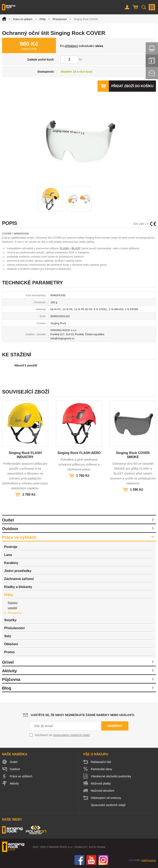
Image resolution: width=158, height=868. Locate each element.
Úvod (4, 19)
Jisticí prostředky (18, 571)
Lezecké (12, 608)
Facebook (79, 860)
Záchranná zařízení (19, 579)
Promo (9, 652)
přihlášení (71, 46)
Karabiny (11, 563)
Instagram (103, 860)
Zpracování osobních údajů (108, 805)
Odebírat (115, 726)
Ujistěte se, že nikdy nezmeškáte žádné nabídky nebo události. (83, 715)
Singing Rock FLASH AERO (79, 453)
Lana (8, 555)
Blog (7, 688)
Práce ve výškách (23, 19)
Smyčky (10, 620)
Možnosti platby (101, 783)
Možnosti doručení (103, 791)
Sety (8, 636)
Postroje (11, 547)
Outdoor (10, 529)
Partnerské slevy (102, 769)
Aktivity (9, 671)
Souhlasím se (62, 735)
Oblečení (11, 644)
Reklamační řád (101, 762)
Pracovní (13, 603)
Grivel (8, 662)
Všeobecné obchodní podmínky (111, 776)
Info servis (152, 61)
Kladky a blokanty (18, 587)
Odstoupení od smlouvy (106, 798)
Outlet (8, 520)
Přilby (43, 19)
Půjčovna (11, 679)
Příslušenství (60, 19)
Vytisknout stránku (152, 48)
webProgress (149, 860)
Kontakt (152, 73)
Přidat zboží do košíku (132, 86)
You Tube (91, 860)
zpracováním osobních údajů (71, 735)
